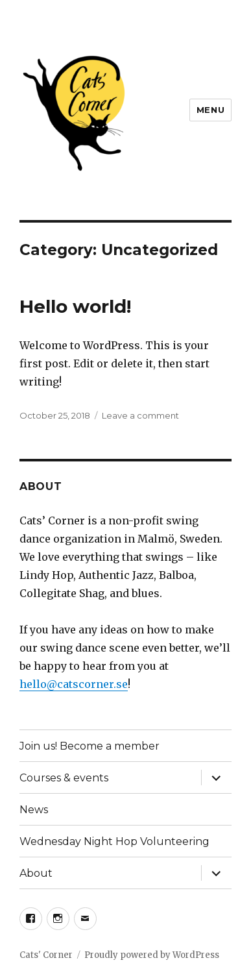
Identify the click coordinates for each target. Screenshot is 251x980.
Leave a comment (140, 415)
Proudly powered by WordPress (152, 955)
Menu (210, 110)
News (34, 810)
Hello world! (75, 306)
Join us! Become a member (90, 746)
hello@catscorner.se (74, 684)
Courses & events (64, 778)
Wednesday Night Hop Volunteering (114, 841)
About (36, 873)
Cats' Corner (46, 955)
